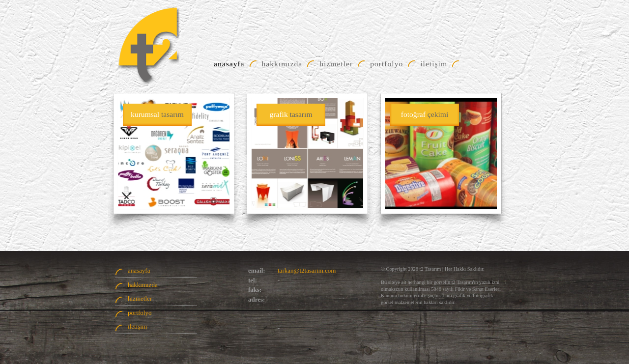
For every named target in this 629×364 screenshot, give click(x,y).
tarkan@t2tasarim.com (307, 270)
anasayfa (139, 270)
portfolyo (140, 313)
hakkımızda (143, 285)
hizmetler (140, 298)
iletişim (137, 326)
